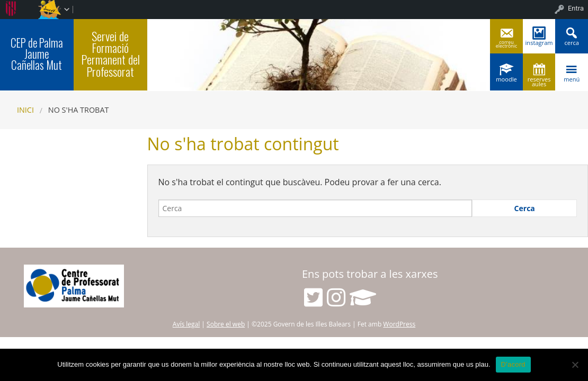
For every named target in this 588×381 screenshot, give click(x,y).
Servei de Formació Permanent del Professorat (110, 54)
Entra (576, 8)
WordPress (399, 324)
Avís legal (186, 324)
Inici (25, 110)
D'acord (513, 364)
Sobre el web (226, 324)
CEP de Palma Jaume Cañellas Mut (37, 54)
